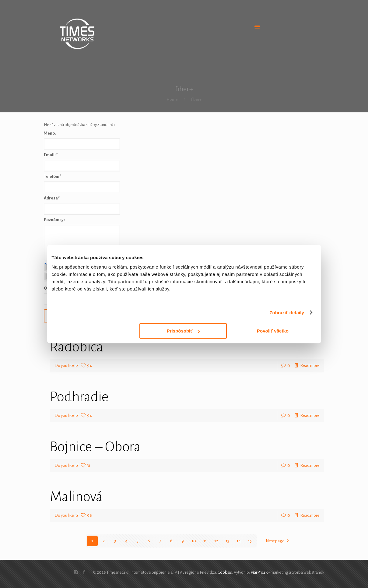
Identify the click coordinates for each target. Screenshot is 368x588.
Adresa (52, 198)
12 (216, 541)
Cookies (225, 572)
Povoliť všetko (273, 331)
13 (228, 541)
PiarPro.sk (259, 572)
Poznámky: (54, 220)
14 (239, 541)
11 (205, 541)
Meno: (50, 133)
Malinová (76, 497)
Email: (51, 155)
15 (250, 541)
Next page (278, 541)
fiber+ (196, 99)
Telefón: (53, 176)
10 (194, 541)
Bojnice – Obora (95, 447)
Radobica (77, 347)
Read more (310, 366)
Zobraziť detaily (287, 313)
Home (172, 99)
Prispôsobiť (183, 331)
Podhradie (79, 397)
